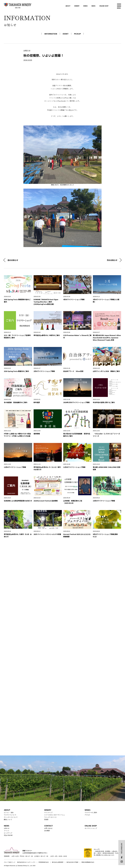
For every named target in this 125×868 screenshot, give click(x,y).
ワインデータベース (50, 817)
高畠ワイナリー (18, 5)
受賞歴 (46, 820)
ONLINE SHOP (104, 6)
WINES (85, 6)
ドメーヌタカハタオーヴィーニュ (54, 815)
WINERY (77, 6)
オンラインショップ (91, 828)
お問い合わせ (48, 828)
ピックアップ (8, 833)
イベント (7, 831)
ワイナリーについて (10, 815)
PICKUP (77, 34)
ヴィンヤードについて (11, 817)
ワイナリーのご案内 (91, 812)
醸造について (8, 820)
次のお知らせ (112, 260)
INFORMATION (51, 34)
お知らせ (7, 828)
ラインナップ (48, 812)
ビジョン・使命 (9, 812)
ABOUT (68, 6)
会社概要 (47, 831)
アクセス (87, 815)
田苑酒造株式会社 (44, 862)
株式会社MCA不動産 (72, 862)
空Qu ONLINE (8, 835)
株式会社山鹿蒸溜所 (58, 862)
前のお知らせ (13, 260)
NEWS (93, 6)
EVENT (66, 34)
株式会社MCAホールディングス (26, 862)
